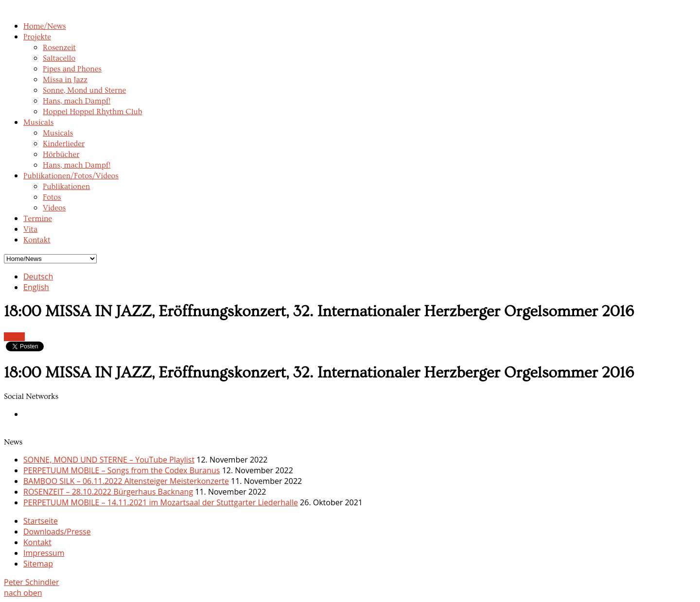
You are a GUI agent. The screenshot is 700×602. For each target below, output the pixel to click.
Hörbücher (61, 155)
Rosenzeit (59, 48)
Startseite (41, 521)
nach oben (23, 593)
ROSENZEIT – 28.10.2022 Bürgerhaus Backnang (108, 492)
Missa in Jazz (65, 80)
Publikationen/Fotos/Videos (71, 176)
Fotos (52, 197)
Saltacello (59, 58)
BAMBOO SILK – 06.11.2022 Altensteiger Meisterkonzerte (126, 481)
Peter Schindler (31, 582)
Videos (54, 208)
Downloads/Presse (57, 532)
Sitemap (38, 564)
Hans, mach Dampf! (77, 101)
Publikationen (66, 187)
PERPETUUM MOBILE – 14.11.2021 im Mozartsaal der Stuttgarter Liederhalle (161, 502)
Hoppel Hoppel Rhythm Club (93, 112)
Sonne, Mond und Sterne (84, 90)
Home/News (45, 26)
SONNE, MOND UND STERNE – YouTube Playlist (109, 460)
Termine (38, 219)
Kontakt (37, 240)
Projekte (37, 37)
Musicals (38, 122)
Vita (30, 229)
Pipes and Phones (72, 69)
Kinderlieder (64, 144)
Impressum (44, 553)
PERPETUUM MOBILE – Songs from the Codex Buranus (122, 470)
